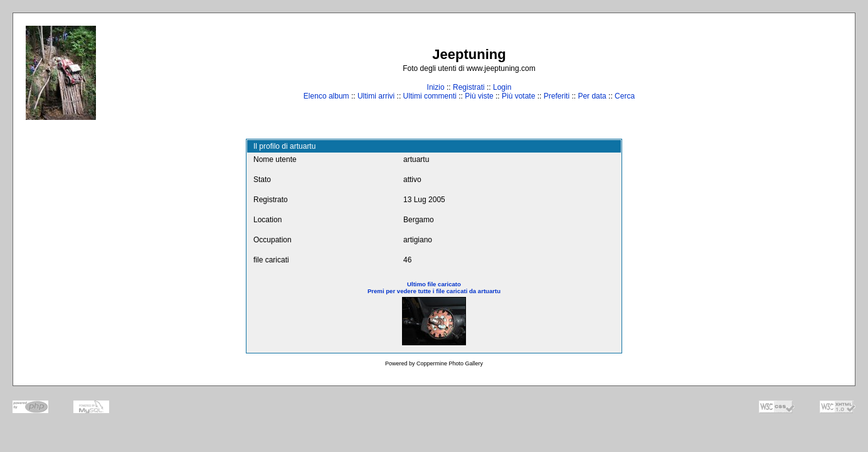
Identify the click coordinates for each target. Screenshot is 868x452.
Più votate (518, 96)
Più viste (479, 96)
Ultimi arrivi (376, 96)
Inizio (436, 87)
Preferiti (557, 96)
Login (502, 87)
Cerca (625, 96)
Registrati (469, 87)
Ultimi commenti (430, 96)
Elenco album (326, 96)
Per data (592, 96)
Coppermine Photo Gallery (450, 363)
